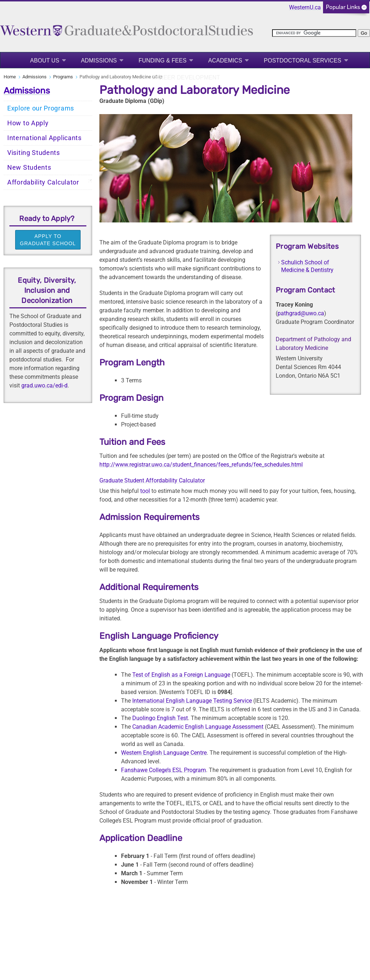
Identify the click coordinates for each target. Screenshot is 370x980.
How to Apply (28, 123)
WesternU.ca (305, 7)
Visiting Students (34, 153)
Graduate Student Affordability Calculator (152, 480)
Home (10, 77)
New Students (29, 168)
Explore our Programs (41, 108)
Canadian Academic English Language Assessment (198, 727)
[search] (314, 33)
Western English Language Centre (164, 753)
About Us (45, 60)
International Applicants (44, 138)
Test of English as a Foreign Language (181, 675)
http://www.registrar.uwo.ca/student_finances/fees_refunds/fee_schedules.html (201, 465)
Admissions (99, 60)
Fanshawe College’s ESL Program (164, 770)
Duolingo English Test (160, 718)
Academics (225, 60)
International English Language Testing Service (192, 701)
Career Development (186, 77)
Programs (63, 77)
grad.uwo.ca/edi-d (44, 385)
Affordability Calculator (43, 182)
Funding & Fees (162, 60)
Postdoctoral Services (302, 60)
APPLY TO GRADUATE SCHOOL (48, 240)
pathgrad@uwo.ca (301, 313)
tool (145, 491)
